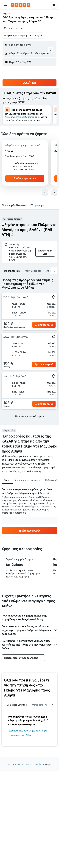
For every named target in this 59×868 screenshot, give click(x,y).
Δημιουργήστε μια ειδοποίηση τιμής (23, 117)
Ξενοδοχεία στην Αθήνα (20, 735)
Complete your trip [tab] (17, 705)
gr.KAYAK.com (14, 764)
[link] (29, 531)
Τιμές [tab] (7, 480)
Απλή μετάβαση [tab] (33, 271)
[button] (5, 5)
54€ (5, 17)
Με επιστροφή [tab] (12, 271)
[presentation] (39, 21)
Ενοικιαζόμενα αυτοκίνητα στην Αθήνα (28, 731)
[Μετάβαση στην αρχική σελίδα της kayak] (21, 5)
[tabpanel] (29, 350)
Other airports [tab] (40, 705)
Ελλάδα (38, 764)
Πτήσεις (28, 764)
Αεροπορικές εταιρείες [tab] (28, 480)
